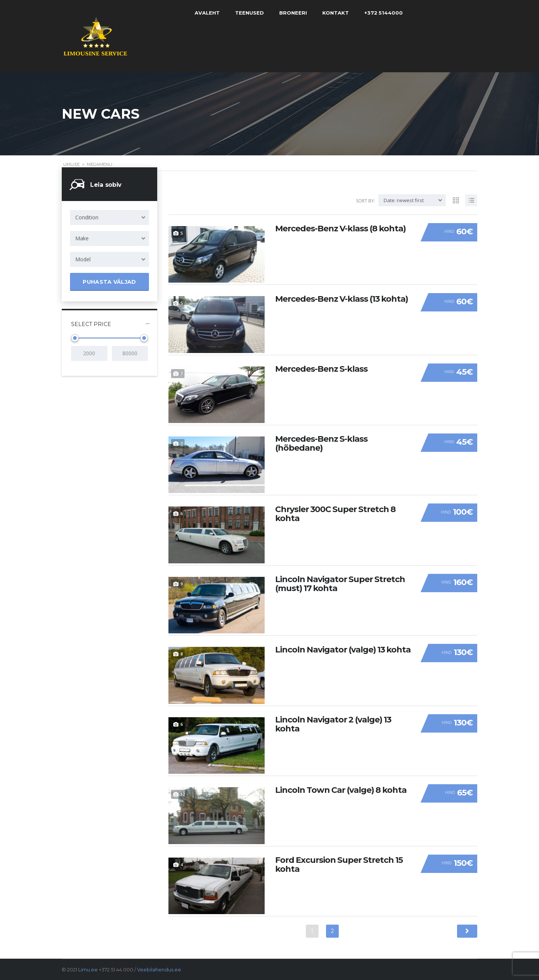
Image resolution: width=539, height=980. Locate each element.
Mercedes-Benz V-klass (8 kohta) (340, 228)
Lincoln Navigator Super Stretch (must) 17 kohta (340, 584)
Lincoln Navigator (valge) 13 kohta (343, 649)
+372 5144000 (388, 13)
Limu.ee (88, 970)
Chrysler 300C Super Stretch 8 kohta (335, 513)
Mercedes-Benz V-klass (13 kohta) (342, 298)
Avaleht (212, 13)
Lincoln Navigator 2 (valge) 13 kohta (333, 724)
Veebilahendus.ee (159, 970)
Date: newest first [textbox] (404, 200)
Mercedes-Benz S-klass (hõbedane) (321, 443)
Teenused (254, 13)
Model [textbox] (83, 259)
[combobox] (109, 217)
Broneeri (298, 13)
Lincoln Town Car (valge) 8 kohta (341, 789)
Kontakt (340, 13)
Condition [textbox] (87, 217)
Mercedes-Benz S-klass (321, 369)
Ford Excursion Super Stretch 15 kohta (339, 864)
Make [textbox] (82, 238)
